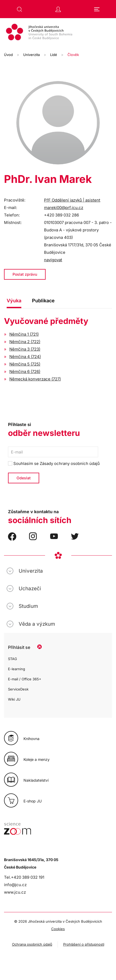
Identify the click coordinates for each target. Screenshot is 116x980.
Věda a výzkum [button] (37, 624)
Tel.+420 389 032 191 (24, 877)
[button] (19, 9)
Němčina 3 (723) (25, 349)
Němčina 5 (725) (25, 364)
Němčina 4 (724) (25, 357)
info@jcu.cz (15, 885)
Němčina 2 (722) (25, 342)
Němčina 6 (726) (25, 371)
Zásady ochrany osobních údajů (70, 463)
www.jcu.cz (15, 892)
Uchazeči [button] (30, 589)
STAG (13, 659)
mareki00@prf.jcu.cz (64, 208)
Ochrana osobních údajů (32, 944)
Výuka (14, 301)
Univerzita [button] (31, 571)
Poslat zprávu (25, 274)
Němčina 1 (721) (24, 334)
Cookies (58, 929)
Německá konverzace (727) (35, 379)
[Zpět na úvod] (58, 33)
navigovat (53, 260)
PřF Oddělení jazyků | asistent (72, 200)
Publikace (43, 301)
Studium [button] (28, 606)
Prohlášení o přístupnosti (84, 944)
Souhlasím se (54, 463)
